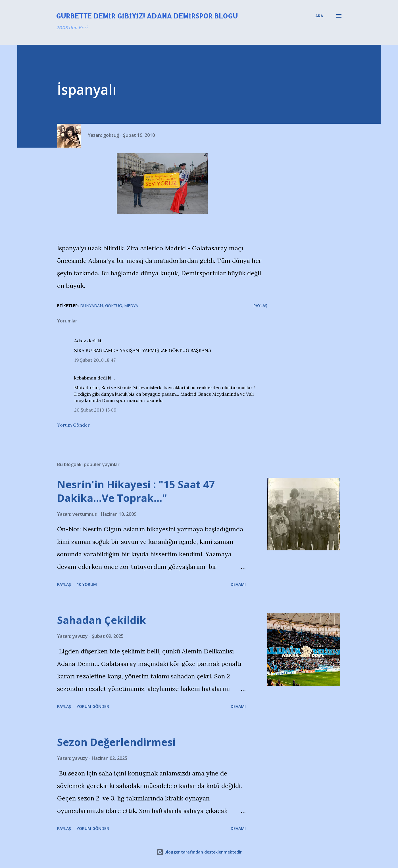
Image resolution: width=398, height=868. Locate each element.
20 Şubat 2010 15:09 (95, 410)
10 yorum (87, 584)
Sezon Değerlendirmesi (116, 742)
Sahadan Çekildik (102, 620)
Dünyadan (91, 306)
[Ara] (319, 16)
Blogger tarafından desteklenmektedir (199, 852)
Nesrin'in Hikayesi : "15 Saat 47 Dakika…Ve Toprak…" (136, 491)
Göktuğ (113, 306)
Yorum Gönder (73, 425)
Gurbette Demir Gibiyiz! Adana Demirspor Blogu (147, 16)
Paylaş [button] (260, 306)
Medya (131, 306)
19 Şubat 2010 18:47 (95, 360)
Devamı (238, 584)
